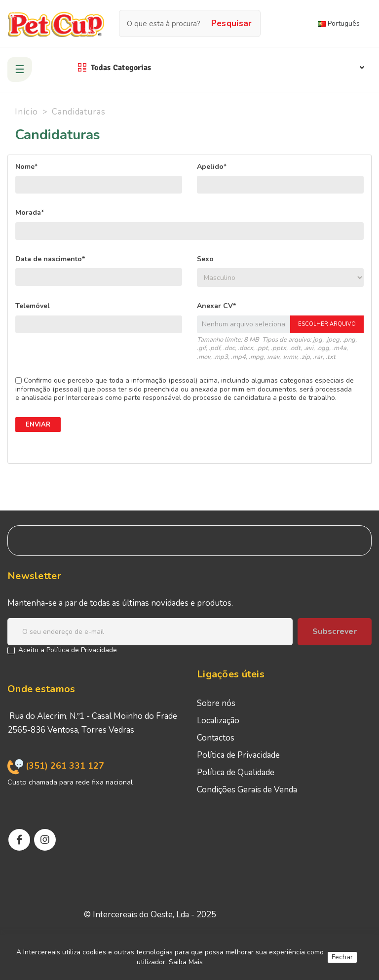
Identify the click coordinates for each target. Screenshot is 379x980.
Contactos (216, 738)
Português (339, 23)
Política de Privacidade (82, 650)
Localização (218, 721)
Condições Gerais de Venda (247, 790)
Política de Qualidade (236, 772)
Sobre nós (216, 703)
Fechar (342, 957)
